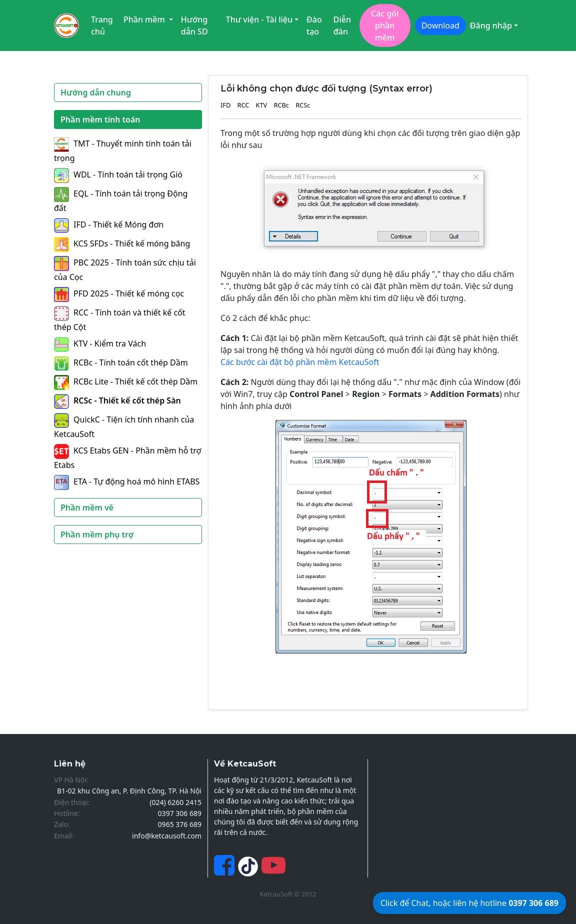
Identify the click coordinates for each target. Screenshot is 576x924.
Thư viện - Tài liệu (259, 19)
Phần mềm (145, 19)
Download (440, 25)
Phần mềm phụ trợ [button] (97, 534)
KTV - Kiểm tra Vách (100, 343)
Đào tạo (314, 25)
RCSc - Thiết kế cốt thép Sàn (117, 400)
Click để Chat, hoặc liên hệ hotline (469, 903)
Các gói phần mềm (385, 25)
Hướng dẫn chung (96, 92)
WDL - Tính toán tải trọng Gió (118, 174)
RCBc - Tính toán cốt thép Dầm (121, 362)
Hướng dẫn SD (194, 25)
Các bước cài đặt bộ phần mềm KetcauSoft (300, 362)
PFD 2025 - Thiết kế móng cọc (119, 293)
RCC (243, 105)
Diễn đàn (342, 25)
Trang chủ (102, 25)
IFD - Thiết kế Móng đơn (109, 224)
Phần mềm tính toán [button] (100, 119)
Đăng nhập (491, 25)
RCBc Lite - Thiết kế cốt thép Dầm (126, 381)
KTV (262, 105)
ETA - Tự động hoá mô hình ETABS (127, 481)
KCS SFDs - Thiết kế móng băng (122, 243)
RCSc (303, 105)
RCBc (281, 105)
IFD (225, 105)
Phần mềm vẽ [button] (87, 507)
